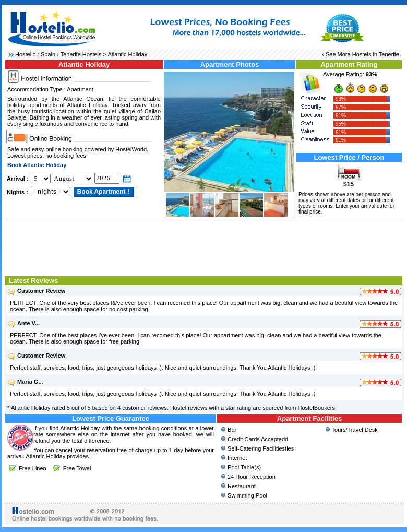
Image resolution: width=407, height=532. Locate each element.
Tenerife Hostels (81, 54)
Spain (48, 54)
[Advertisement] (204, 247)
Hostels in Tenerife (376, 54)
